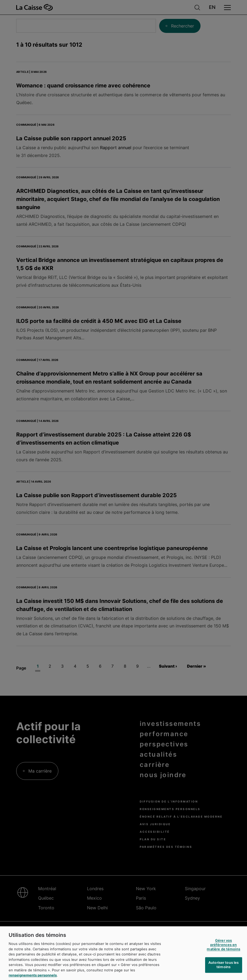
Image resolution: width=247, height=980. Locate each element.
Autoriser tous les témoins (223, 970)
